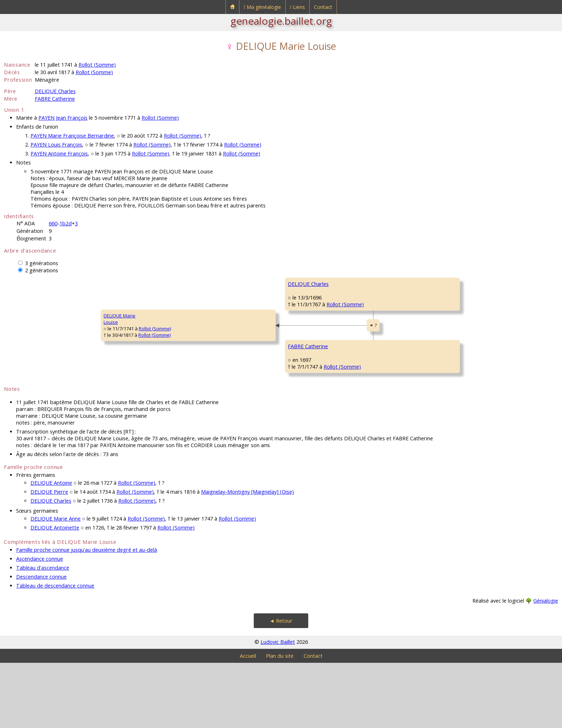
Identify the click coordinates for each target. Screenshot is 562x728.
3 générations (42, 263)
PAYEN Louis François (56, 145)
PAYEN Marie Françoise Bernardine (72, 136)
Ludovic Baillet (278, 707)
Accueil (248, 721)
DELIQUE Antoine (51, 548)
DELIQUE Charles (55, 91)
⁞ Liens (297, 7)
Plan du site (280, 721)
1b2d (66, 223)
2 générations (42, 270)
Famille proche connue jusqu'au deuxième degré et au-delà (87, 615)
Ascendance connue (40, 624)
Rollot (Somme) (97, 65)
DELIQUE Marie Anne (56, 584)
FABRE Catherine (55, 99)
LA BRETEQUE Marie (402, 327)
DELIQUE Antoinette (55, 593)
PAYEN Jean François (63, 118)
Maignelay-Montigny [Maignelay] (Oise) (247, 557)
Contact (323, 7)
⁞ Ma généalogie (262, 7)
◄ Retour (281, 686)
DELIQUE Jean (396, 284)
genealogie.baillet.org (281, 21)
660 (53, 223)
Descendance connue (41, 642)
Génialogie (546, 666)
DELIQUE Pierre (49, 557)
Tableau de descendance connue (55, 651)
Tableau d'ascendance (43, 633)
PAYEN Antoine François (59, 154)
